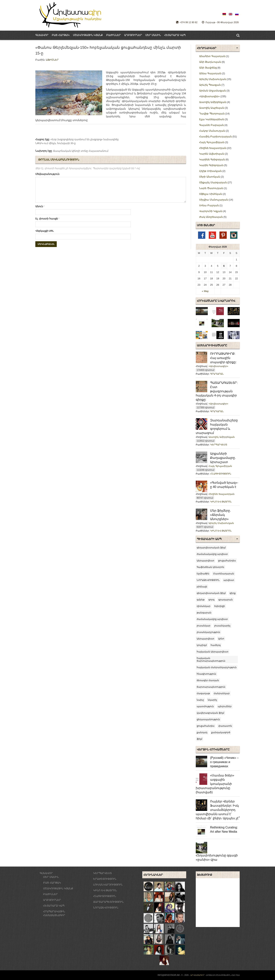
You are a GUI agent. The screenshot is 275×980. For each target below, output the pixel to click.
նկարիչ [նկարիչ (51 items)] (212, 700)
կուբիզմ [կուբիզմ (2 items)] (202, 645)
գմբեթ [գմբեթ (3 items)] (201, 600)
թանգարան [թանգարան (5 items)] (204, 613)
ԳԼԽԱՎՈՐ (42, 35)
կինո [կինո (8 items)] (221, 639)
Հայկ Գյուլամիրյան (220, 466)
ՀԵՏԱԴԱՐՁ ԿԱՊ (175, 35)
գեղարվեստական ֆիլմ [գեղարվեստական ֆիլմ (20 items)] (211, 593)
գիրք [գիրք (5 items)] (233, 593)
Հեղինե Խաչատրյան (221, 494)
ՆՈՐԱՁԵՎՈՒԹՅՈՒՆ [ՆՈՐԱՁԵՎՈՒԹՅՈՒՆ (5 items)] (208, 580)
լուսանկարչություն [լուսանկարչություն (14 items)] (208, 632)
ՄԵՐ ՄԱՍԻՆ (153, 35)
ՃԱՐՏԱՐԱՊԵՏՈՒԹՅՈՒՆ (108, 902)
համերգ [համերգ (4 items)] (216, 645)
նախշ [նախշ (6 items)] (200, 700)
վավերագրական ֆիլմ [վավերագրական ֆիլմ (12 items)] (210, 713)
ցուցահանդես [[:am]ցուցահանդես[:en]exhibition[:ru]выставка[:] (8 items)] (227, 561)
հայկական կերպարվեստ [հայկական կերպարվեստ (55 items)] (213, 652)
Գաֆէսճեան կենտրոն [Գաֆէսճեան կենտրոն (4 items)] (210, 567)
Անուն (40, 211)
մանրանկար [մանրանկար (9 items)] (222, 693)
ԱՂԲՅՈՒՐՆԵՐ (133, 35)
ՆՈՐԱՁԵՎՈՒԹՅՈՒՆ (106, 908)
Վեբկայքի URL (45, 235)
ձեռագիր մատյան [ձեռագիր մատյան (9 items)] (208, 680)
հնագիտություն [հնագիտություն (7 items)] (206, 674)
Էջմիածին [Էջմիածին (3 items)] (203, 574)
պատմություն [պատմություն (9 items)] (205, 706)
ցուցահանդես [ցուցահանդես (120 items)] (206, 726)
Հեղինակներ (207, 48)
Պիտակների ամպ (209, 539)
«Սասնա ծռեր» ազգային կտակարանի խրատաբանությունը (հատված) (215, 784)
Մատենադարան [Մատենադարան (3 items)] (224, 574)
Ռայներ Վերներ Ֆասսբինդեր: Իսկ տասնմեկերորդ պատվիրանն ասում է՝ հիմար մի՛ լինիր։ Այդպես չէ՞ (218, 810)
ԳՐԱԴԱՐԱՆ (217, 374)
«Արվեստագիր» (218, 366)
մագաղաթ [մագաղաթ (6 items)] (203, 693)
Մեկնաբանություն (47, 174)
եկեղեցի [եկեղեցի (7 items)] (220, 606)
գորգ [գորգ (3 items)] (211, 600)
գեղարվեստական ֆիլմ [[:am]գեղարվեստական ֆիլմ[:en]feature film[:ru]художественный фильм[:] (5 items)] (211, 548)
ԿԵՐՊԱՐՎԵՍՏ (219, 445)
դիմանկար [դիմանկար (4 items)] (204, 606)
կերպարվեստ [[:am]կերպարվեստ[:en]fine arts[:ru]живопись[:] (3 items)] (205, 561)
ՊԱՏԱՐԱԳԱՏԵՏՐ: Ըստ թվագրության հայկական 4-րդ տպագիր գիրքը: (217, 391)
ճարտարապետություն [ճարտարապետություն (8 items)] (211, 687)
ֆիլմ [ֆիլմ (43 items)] (199, 739)
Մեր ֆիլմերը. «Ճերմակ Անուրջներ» (220, 515)
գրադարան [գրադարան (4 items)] (226, 600)
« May (205, 291)
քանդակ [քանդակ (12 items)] (202, 732)
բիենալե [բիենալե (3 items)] (202, 587)
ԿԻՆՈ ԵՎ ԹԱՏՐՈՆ (221, 502)
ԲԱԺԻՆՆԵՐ (113, 35)
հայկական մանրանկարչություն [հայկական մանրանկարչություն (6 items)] (217, 667)
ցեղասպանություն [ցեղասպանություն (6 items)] (208, 719)
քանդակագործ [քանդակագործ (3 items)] (221, 732)
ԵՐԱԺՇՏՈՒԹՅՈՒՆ (105, 879)
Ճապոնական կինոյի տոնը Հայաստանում (81, 151)
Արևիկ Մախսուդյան (221, 523)
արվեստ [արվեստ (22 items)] (229, 580)
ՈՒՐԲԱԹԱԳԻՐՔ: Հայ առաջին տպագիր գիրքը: (223, 358)
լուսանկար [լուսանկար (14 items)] (204, 626)
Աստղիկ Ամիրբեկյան (222, 437)
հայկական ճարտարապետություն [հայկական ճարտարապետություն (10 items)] (211, 660)
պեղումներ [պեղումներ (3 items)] (225, 706)
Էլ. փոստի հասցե (47, 223)
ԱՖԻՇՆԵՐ (52, 60)
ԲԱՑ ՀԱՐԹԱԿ (52, 883)
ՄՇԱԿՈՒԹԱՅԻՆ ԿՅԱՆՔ (58, 888)
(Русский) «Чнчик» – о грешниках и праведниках (224, 762)
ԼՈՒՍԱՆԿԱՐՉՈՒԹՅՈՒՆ (108, 885)
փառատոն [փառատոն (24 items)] (225, 726)
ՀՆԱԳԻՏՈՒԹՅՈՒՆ (221, 474)
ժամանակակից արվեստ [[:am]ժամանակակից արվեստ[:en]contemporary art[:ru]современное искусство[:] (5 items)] (212, 554)
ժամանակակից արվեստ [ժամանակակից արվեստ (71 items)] (212, 619)
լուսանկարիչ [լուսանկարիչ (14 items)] (222, 626)
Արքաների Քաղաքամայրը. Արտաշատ (223, 458)
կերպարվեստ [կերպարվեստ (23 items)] (205, 639)
